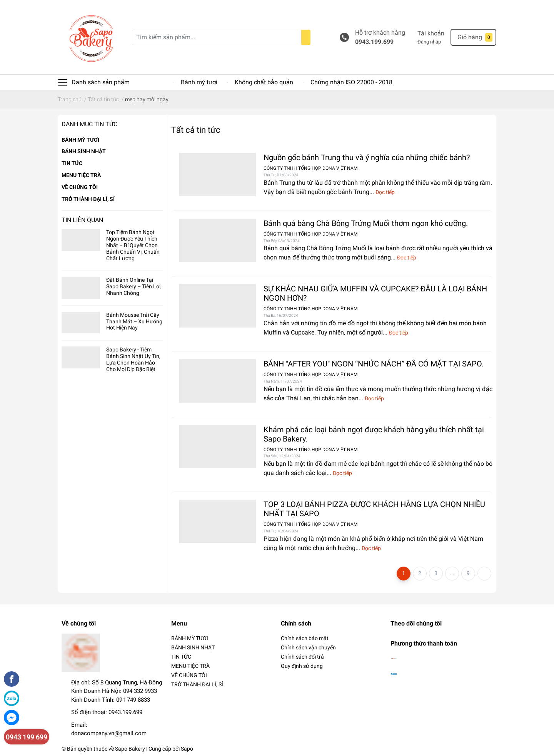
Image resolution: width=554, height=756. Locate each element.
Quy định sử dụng (302, 666)
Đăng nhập (429, 42)
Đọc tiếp (385, 192)
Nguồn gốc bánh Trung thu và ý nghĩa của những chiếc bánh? (367, 157)
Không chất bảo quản (264, 82)
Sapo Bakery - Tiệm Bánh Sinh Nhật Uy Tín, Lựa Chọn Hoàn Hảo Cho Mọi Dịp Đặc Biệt (133, 359)
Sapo (187, 749)
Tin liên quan (82, 220)
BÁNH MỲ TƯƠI (80, 140)
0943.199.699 (374, 42)
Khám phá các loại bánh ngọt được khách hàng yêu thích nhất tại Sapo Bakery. (374, 434)
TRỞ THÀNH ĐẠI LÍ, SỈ (88, 199)
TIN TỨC (72, 163)
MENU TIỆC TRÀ (81, 175)
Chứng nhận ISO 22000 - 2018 (351, 82)
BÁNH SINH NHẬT (84, 151)
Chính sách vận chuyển (308, 647)
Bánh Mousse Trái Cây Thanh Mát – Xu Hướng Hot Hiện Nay (134, 321)
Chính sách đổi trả (302, 657)
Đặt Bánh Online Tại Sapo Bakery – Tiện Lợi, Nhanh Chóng (134, 286)
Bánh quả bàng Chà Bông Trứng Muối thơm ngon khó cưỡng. (366, 223)
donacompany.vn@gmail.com (109, 733)
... (452, 573)
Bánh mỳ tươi (199, 82)
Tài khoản (431, 33)
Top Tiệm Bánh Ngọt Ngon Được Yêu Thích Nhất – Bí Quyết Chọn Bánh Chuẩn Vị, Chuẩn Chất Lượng (133, 245)
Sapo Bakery (130, 749)
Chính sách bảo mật (305, 638)
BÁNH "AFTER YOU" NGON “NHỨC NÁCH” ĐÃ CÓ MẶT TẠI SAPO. (374, 364)
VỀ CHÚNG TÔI (80, 187)
